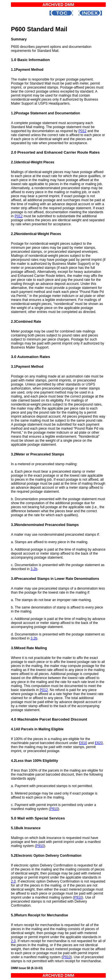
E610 (83, 743)
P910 (54, 809)
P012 (82, 131)
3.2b (34, 569)
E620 (99, 743)
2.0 (13, 881)
